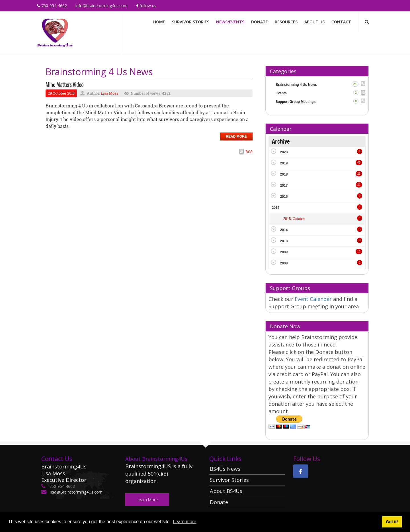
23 (359, 174)
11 (359, 251)
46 (359, 163)
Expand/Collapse (273, 151)
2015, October (294, 219)
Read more (236, 136)
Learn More (147, 500)
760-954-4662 (52, 6)
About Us (314, 22)
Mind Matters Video (65, 85)
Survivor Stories (191, 22)
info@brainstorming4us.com (102, 6)
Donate (260, 22)
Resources (286, 22)
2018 (284, 174)
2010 (284, 241)
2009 (284, 252)
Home (159, 22)
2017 (284, 186)
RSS (249, 152)
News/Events (230, 22)
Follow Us (146, 6)
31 (359, 185)
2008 (284, 263)
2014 (284, 230)
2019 (284, 163)
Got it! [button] (392, 522)
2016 (284, 197)
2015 (276, 208)
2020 (284, 152)
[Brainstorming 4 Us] (55, 32)
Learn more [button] (184, 522)
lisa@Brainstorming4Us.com (76, 492)
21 (355, 84)
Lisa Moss (110, 93)
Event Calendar (314, 299)
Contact (341, 22)
